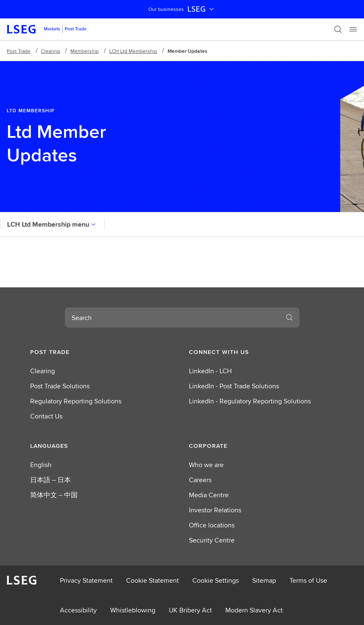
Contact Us (46, 416)
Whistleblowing (133, 610)
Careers (200, 480)
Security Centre (212, 540)
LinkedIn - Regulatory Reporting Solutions (250, 401)
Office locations (212, 525)
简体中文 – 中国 (54, 495)
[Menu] (353, 29)
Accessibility (78, 610)
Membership (85, 51)
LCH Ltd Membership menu (52, 224)
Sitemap (264, 580)
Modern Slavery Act (254, 610)
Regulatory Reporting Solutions (76, 401)
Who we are (206, 465)
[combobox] (172, 318)
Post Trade (19, 51)
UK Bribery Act (190, 610)
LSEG (201, 9)
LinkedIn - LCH (210, 371)
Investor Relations (215, 510)
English (41, 465)
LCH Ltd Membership (133, 51)
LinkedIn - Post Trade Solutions (234, 386)
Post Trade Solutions (60, 386)
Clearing (50, 51)
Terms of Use (308, 580)
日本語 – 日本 (50, 480)
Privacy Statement (86, 580)
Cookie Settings (216, 580)
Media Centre (209, 495)
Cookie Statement (152, 580)
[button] (103, 352)
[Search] (338, 29)
